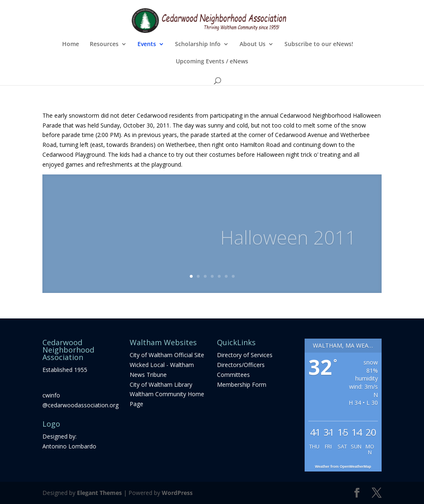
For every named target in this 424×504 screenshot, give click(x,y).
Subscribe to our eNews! (319, 44)
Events (147, 44)
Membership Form (242, 384)
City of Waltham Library (161, 384)
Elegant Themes (99, 493)
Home (71, 44)
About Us (253, 44)
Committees (233, 375)
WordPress (177, 493)
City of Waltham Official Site (167, 355)
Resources (104, 44)
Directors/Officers (241, 365)
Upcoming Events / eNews (212, 62)
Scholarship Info (198, 44)
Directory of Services (245, 355)
